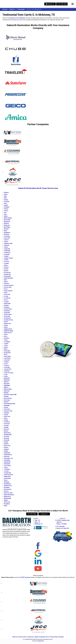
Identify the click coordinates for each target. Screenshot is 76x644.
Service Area (23, 637)
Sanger (6, 451)
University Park (9, 475)
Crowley (6, 263)
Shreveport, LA (8, 458)
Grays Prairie (8, 314)
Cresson (7, 262)
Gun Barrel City (8, 320)
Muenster (7, 391)
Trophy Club (7, 473)
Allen (5, 198)
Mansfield (7, 378)
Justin (6, 345)
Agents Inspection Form (42, 637)
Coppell (6, 256)
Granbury (7, 307)
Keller (6, 349)
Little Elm (7, 371)
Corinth (6, 260)
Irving (6, 340)
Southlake (7, 460)
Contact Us (50, 4)
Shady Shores (8, 455)
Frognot (6, 302)
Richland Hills (8, 435)
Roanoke (7, 438)
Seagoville (7, 453)
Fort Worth (7, 298)
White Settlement (9, 495)
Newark (6, 402)
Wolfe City (7, 502)
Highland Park (8, 329)
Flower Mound (8, 291)
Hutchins (7, 338)
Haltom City (7, 324)
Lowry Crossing (9, 373)
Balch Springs (8, 218)
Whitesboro (7, 497)
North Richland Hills (10, 404)
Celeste (6, 240)
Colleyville (7, 249)
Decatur (6, 267)
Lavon (6, 364)
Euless (6, 282)
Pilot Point (7, 416)
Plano (6, 418)
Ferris (6, 289)
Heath (6, 327)
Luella (6, 376)
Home (5, 9)
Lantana (6, 362)
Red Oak (6, 429)
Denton (6, 269)
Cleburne (7, 245)
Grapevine (7, 313)
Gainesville (7, 304)
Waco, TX (37, 522)
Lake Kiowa (7, 358)
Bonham (6, 229)
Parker (6, 415)
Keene (6, 347)
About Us (12, 9)
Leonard (6, 365)
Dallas (6, 265)
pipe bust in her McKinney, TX (19, 18)
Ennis (6, 280)
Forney (6, 296)
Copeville (7, 254)
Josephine (7, 342)
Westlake (7, 487)
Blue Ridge (7, 227)
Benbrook (7, 225)
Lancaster (7, 360)
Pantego (7, 413)
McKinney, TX (38, 524)
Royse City (7, 446)
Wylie (6, 506)
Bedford (6, 223)
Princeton (7, 424)
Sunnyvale (7, 464)
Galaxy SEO (41, 641)
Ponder (6, 420)
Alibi (5, 196)
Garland (6, 305)
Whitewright (8, 498)
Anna (5, 203)
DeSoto (6, 271)
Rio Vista (7, 436)
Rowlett (6, 444)
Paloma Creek (8, 411)
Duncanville (7, 276)
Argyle (6, 205)
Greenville (7, 316)
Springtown (7, 462)
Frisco (6, 300)
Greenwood (7, 318)
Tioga (6, 467)
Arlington (7, 207)
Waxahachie (7, 484)
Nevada (6, 396)
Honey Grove (8, 333)
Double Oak (7, 274)
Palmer (6, 407)
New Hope (7, 400)
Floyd (6, 293)
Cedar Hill (7, 238)
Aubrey (6, 209)
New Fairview (8, 398)
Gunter (6, 322)
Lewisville (7, 367)
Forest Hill (7, 294)
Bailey (6, 216)
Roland (6, 442)
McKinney (7, 380)
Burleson (7, 234)
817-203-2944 (62, 4)
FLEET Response (26, 577)
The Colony (7, 466)
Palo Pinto (7, 409)
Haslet (6, 325)
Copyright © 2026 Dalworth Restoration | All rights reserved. (39, 639)
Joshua (6, 344)
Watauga (7, 482)
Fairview (6, 283)
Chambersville (8, 243)
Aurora (6, 211)
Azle (5, 214)
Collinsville (7, 251)
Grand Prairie (8, 309)
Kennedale (7, 351)
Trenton (6, 471)
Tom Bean (7, 469)
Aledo (6, 194)
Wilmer (6, 500)
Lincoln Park (8, 369)
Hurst (6, 336)
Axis (5, 212)
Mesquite (7, 384)
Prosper (6, 426)
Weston (6, 491)
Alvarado (7, 202)
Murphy (6, 393)
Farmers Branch (9, 285)
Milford (6, 387)
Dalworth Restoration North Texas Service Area (38, 188)
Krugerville (7, 353)
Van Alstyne (7, 478)
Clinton (6, 247)
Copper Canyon (8, 258)
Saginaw (6, 449)
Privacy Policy (54, 637)
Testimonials (21, 9)
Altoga (6, 200)
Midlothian (7, 385)
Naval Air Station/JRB (10, 395)
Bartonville (7, 220)
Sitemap (61, 637)
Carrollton (7, 236)
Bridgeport (7, 233)
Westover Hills (8, 493)
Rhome (6, 431)
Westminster (8, 489)
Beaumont (7, 222)
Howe (6, 334)
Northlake (7, 405)
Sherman (7, 456)
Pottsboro (7, 422)
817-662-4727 (65, 528)
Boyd (5, 231)
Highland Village (9, 331)
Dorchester (7, 273)
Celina (6, 242)
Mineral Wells (8, 389)
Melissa (6, 382)
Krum (6, 355)
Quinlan (6, 427)
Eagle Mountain (8, 278)
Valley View (7, 477)
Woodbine (7, 504)
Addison (6, 192)
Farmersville (8, 287)
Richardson (7, 433)
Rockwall (7, 440)
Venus (6, 480)
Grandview (7, 311)
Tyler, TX (37, 520)
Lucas (6, 375)
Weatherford (8, 486)
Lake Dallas (7, 356)
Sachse (6, 447)
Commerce (7, 253)
